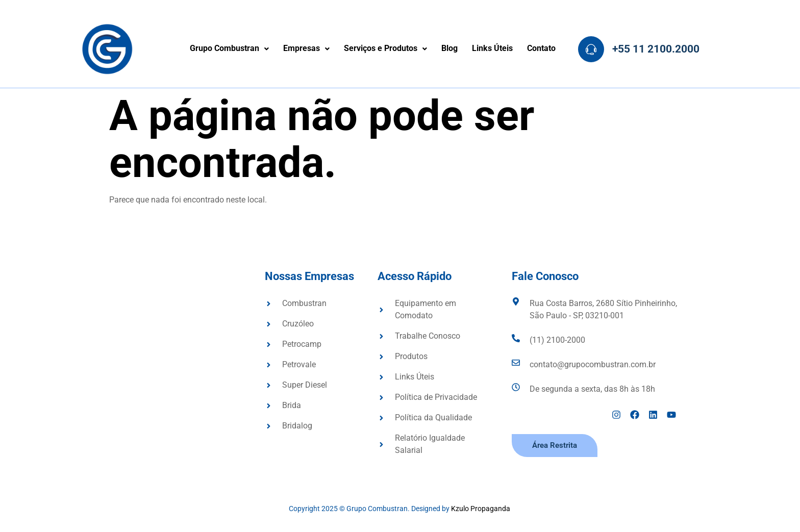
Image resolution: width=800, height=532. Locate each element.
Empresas (306, 48)
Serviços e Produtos (385, 48)
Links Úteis (492, 48)
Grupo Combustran (229, 48)
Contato (541, 48)
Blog (449, 48)
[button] (229, 49)
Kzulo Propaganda (481, 509)
